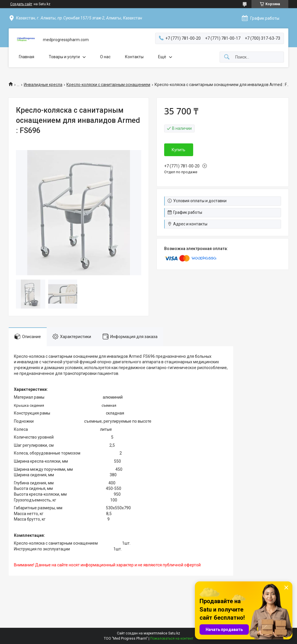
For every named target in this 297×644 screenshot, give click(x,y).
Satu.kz (174, 633)
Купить (179, 150)
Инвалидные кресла (43, 85)
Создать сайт (21, 4)
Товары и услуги (64, 57)
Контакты (134, 57)
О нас (105, 57)
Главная (27, 57)
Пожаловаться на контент (172, 638)
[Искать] (227, 57)
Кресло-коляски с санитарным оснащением (108, 85)
